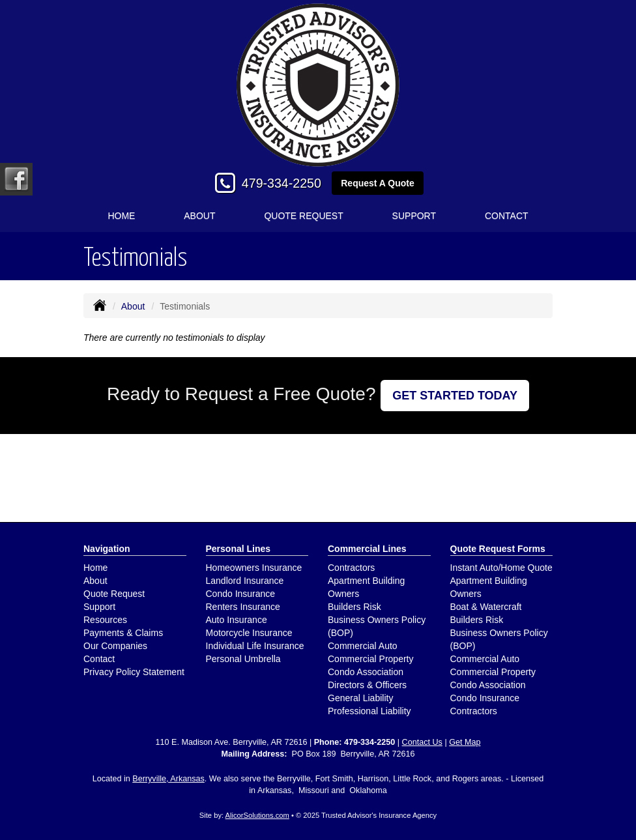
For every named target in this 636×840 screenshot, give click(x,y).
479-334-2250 (282, 183)
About (199, 216)
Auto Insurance (237, 620)
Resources (105, 620)
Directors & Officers (367, 685)
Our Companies (115, 646)
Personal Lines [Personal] (238, 549)
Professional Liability (369, 711)
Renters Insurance (243, 607)
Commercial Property (370, 659)
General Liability (360, 698)
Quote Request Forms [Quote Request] (498, 549)
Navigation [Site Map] (107, 549)
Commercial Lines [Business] (367, 549)
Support (99, 607)
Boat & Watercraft (486, 607)
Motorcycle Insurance (249, 633)
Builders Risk (354, 607)
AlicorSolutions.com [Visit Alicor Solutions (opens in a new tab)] (257, 815)
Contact (507, 216)
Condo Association (366, 672)
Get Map (465, 742)
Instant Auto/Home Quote (501, 568)
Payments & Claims (123, 633)
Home (121, 216)
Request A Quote (378, 183)
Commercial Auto (363, 646)
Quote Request (114, 594)
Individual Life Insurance (255, 646)
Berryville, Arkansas (168, 779)
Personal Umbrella (243, 659)
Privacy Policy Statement (134, 672)
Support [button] (414, 216)
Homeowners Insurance (254, 568)
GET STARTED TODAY (455, 396)
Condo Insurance (241, 594)
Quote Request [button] (303, 216)
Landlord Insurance (245, 581)
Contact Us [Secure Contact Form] (422, 742)
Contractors (351, 568)
